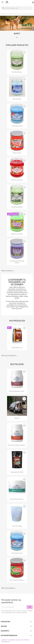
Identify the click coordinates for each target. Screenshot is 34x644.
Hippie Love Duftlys (17, 234)
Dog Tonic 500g (17, 526)
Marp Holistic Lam (17, 348)
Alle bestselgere (9, 588)
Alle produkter (8, 271)
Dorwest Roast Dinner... (17, 499)
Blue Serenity (17, 99)
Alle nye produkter (10, 356)
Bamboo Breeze (17, 72)
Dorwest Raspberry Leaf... (17, 391)
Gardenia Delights (17, 207)
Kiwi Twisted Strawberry (17, 580)
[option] (17, 27)
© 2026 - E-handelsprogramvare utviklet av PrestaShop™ (15, 641)
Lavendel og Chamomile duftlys (17, 262)
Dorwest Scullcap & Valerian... (17, 445)
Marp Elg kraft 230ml (17, 472)
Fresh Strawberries (17, 180)
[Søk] (17, 8)
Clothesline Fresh (17, 126)
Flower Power (17, 153)
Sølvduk (17, 418)
